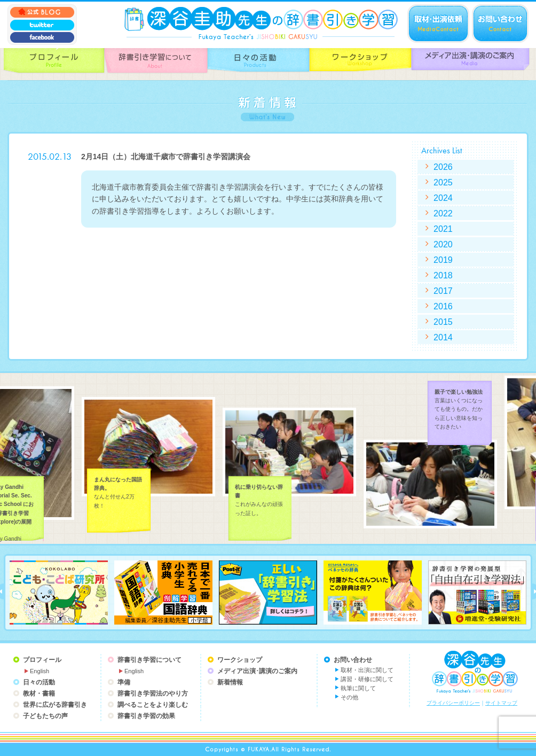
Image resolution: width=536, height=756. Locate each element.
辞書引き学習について (149, 660)
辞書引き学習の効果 (146, 716)
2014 (443, 337)
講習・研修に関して (367, 679)
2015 (443, 322)
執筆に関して (358, 688)
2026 (443, 167)
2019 (443, 260)
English (40, 671)
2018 (443, 275)
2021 (443, 229)
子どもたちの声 (45, 716)
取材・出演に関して (367, 670)
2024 (443, 198)
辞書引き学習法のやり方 (153, 693)
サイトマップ (501, 703)
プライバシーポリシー (453, 703)
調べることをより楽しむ (153, 705)
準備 (124, 682)
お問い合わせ (353, 660)
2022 (443, 213)
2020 (443, 244)
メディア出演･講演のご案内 (257, 671)
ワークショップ (240, 660)
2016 (443, 306)
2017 (443, 291)
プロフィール (42, 660)
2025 (443, 182)
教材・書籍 (39, 693)
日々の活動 (39, 682)
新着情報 (230, 682)
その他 (349, 697)
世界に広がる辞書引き (55, 705)
